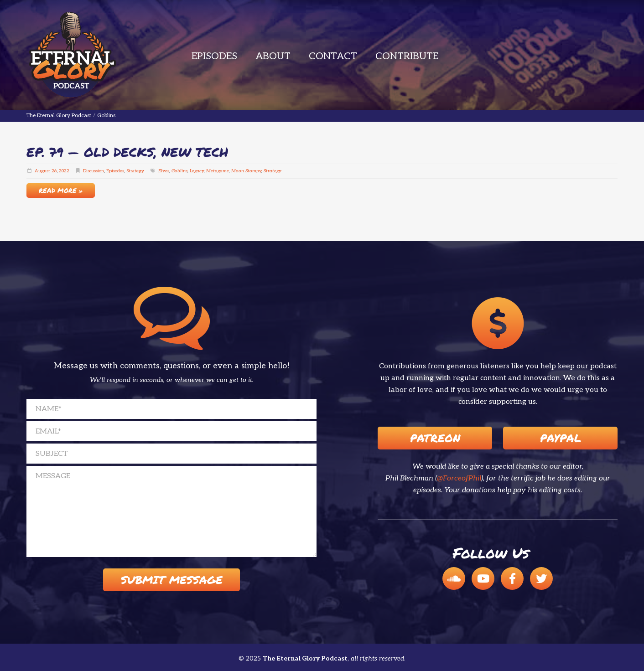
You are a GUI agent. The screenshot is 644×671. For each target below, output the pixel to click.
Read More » (61, 190)
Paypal (561, 438)
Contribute (407, 56)
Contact (333, 56)
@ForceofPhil (459, 478)
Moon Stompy (246, 171)
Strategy (135, 171)
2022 (64, 171)
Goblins (179, 171)
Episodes (214, 56)
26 (54, 171)
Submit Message (172, 580)
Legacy (197, 171)
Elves (164, 171)
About (273, 56)
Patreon (435, 438)
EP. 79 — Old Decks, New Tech (127, 152)
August (42, 171)
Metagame (218, 171)
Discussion (93, 171)
